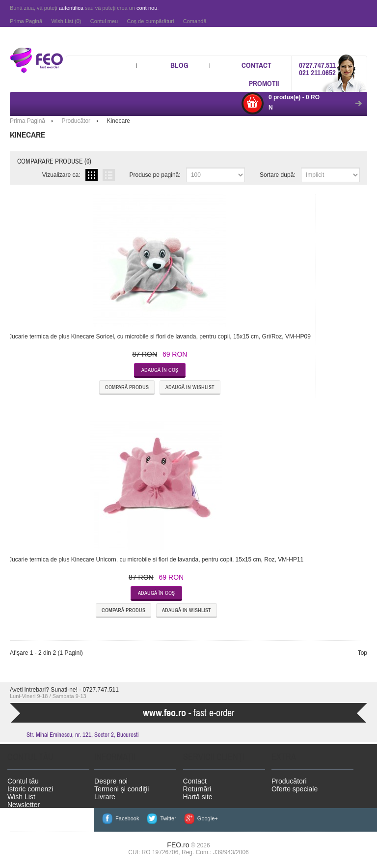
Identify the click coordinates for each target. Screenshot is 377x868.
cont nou (147, 8)
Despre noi (111, 781)
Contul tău (23, 781)
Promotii (264, 83)
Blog (179, 65)
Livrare (105, 797)
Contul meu (104, 21)
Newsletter (24, 805)
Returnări (197, 789)
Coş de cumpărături (150, 21)
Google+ (208, 818)
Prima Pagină (26, 21)
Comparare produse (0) (54, 161)
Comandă (195, 21)
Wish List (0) (66, 21)
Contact (256, 65)
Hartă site (198, 797)
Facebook (127, 818)
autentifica (71, 8)
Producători (289, 781)
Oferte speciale (295, 789)
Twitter (168, 818)
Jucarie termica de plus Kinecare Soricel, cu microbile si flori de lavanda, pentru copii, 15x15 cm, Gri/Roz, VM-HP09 (160, 336)
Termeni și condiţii (121, 789)
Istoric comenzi (30, 789)
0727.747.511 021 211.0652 (317, 69)
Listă (109, 175)
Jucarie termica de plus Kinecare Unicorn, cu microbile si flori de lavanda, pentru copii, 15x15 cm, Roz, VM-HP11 (156, 560)
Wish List (21, 797)
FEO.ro (178, 845)
